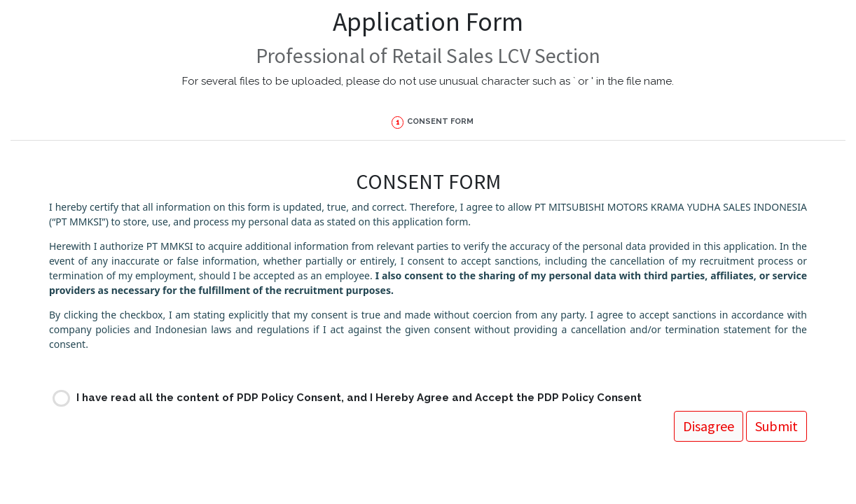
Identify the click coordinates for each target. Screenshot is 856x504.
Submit (80, 386)
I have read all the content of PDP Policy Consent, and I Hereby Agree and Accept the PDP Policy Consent (359, 357)
